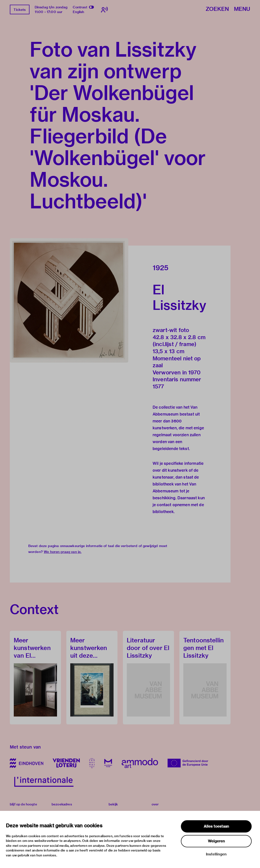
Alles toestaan (216, 826)
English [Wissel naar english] (79, 12)
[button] (69, 300)
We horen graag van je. (63, 552)
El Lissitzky (179, 297)
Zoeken (217, 9)
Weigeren (216, 841)
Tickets (20, 10)
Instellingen (216, 854)
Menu (242, 9)
